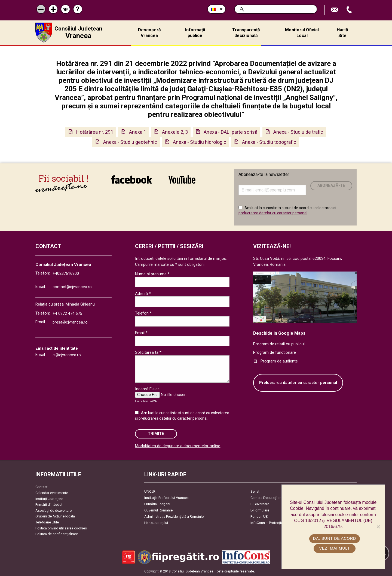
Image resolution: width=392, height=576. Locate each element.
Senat (255, 491)
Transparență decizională (246, 33)
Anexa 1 (138, 132)
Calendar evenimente (52, 493)
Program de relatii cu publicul (279, 344)
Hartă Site (342, 33)
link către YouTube (182, 179)
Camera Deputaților (266, 498)
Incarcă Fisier (147, 389)
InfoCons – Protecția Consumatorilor (279, 523)
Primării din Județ (49, 505)
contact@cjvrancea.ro (72, 287)
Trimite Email (335, 10)
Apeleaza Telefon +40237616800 (350, 10)
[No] (378, 527)
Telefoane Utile (47, 522)
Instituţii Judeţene (49, 499)
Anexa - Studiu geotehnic (130, 142)
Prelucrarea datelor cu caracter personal (298, 383)
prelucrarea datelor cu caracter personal (273, 213)
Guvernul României (159, 510)
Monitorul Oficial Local (302, 33)
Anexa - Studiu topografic (269, 142)
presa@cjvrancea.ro (70, 322)
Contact (42, 487)
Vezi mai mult (334, 548)
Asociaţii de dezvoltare (53, 511)
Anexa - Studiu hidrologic (200, 142)
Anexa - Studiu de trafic (298, 132)
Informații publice (195, 33)
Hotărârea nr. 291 (95, 132)
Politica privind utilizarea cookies (61, 528)
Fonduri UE (259, 516)
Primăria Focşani (157, 504)
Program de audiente (279, 361)
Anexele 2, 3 (175, 132)
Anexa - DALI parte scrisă (231, 132)
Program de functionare (275, 353)
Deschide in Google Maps (279, 333)
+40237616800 (66, 274)
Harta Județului (156, 523)
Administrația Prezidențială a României (174, 516)
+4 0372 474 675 (67, 314)
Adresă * (143, 294)
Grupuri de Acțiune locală (55, 516)
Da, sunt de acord (335, 538)
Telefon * (143, 313)
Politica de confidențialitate (57, 534)
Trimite (156, 434)
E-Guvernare (260, 504)
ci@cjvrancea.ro (67, 355)
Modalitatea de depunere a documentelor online (178, 446)
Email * (141, 333)
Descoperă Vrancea (149, 33)
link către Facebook (131, 179)
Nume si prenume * (152, 274)
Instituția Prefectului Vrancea (166, 498)
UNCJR (150, 491)
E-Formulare (260, 510)
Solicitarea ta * (148, 352)
